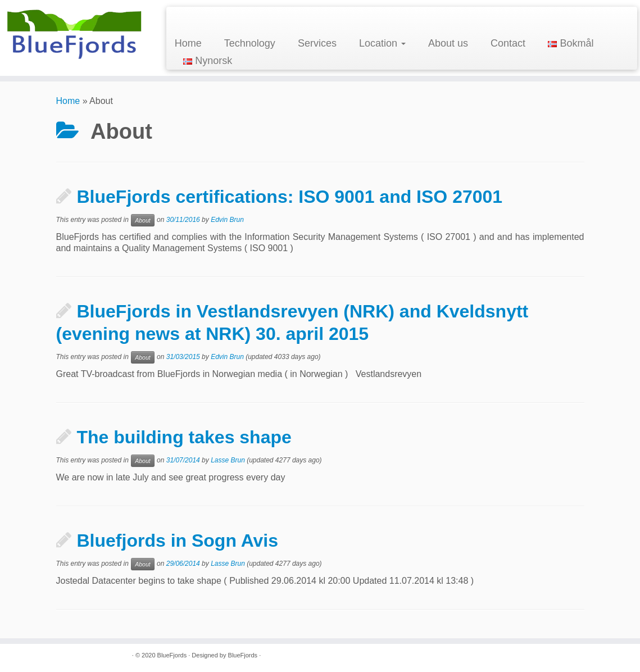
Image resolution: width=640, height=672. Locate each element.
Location (382, 43)
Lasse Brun (228, 460)
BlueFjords (172, 655)
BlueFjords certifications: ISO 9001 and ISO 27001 (290, 197)
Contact (508, 43)
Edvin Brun (227, 220)
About (142, 220)
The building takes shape (184, 437)
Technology (250, 43)
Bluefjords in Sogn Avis (178, 541)
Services (317, 43)
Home (188, 43)
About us (448, 43)
